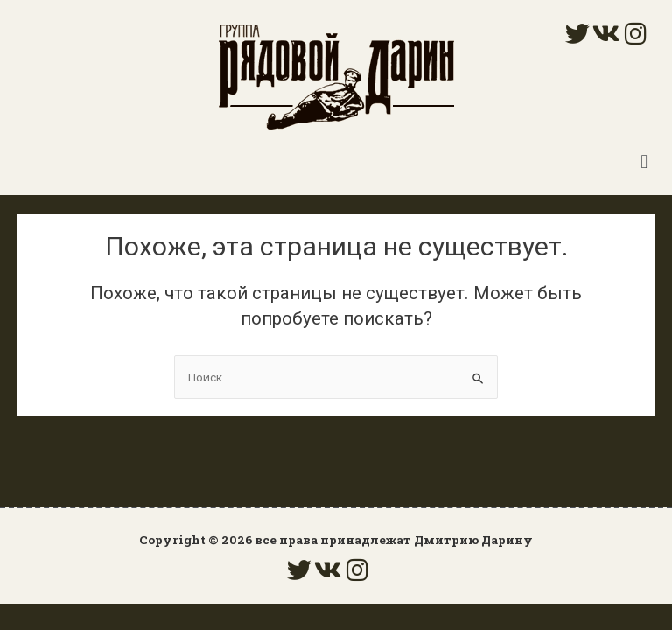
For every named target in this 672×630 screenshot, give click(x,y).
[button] (644, 161)
